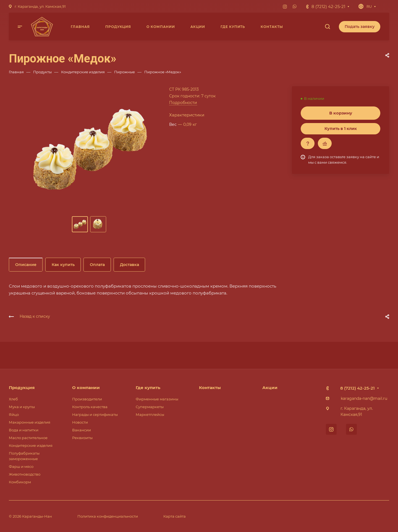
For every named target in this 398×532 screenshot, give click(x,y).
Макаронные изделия (30, 422)
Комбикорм (20, 482)
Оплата (97, 265)
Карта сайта (175, 516)
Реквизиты (82, 438)
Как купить (63, 265)
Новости (80, 422)
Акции (270, 388)
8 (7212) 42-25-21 (328, 6)
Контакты (210, 388)
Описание (26, 265)
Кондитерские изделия (31, 445)
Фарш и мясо (21, 466)
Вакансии (82, 430)
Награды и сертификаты (95, 414)
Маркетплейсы (150, 414)
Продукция (22, 388)
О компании (86, 388)
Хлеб (13, 399)
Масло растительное (28, 438)
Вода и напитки (24, 430)
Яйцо (14, 414)
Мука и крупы (22, 407)
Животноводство (25, 474)
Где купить (148, 388)
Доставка (129, 265)
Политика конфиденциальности (108, 516)
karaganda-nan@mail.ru (364, 398)
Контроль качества (90, 407)
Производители (87, 399)
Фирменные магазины (157, 399)
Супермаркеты (150, 407)
